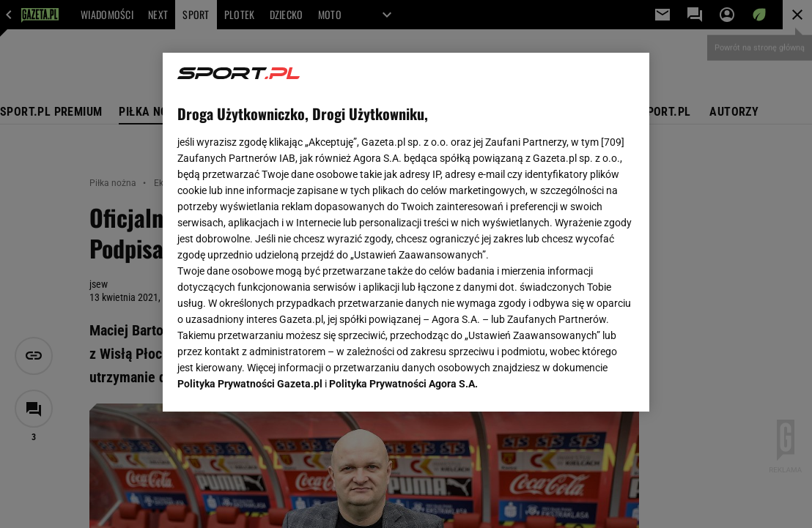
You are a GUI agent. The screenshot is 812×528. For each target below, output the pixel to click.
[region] (406, 232)
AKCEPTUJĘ (585, 383)
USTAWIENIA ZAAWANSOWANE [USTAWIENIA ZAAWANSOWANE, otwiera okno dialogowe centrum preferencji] (273, 382)
